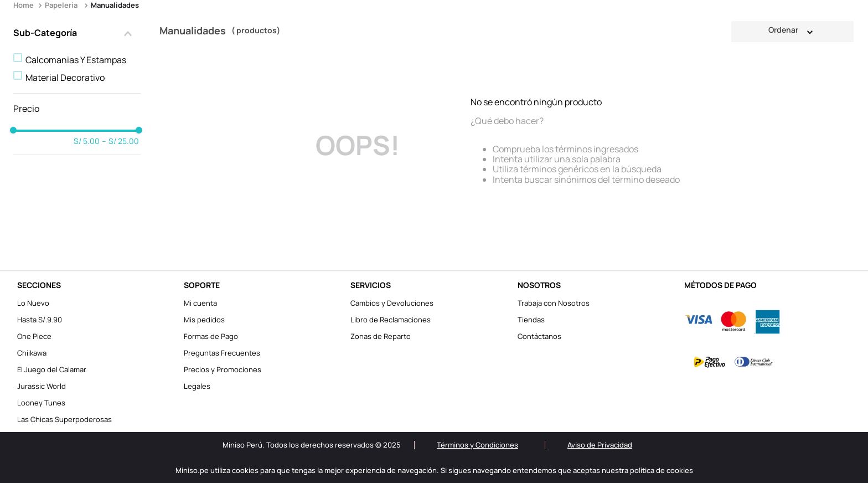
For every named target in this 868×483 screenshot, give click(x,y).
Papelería (61, 5)
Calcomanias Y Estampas (76, 60)
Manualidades (115, 5)
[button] (77, 34)
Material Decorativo (65, 78)
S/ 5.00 (87, 141)
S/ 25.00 (120, 141)
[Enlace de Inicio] (25, 5)
